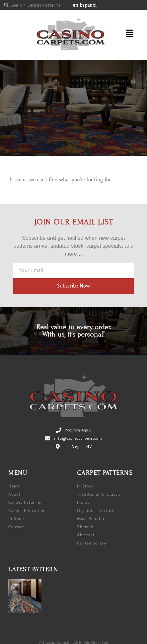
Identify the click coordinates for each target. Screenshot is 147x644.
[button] (127, 35)
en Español (85, 5)
